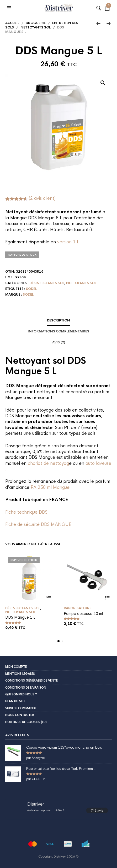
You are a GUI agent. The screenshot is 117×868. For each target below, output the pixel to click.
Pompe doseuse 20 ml (83, 614)
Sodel (31, 289)
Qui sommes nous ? (21, 694)
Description (58, 320)
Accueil (12, 23)
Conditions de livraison (26, 688)
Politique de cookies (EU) (26, 722)
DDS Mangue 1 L (20, 617)
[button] (10, 8)
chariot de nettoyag (48, 463)
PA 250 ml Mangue (50, 487)
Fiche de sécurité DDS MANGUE (38, 524)
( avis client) (42, 198)
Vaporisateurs (78, 608)
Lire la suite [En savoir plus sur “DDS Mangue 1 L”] (49, 598)
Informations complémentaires (58, 331)
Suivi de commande (21, 708)
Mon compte (16, 667)
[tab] (58, 321)
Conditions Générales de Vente (31, 681)
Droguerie (36, 23)
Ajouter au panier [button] (107, 598)
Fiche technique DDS (26, 512)
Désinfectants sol (47, 283)
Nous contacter (20, 715)
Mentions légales (20, 674)
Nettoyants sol (36, 27)
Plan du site (15, 701)
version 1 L (68, 242)
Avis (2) (59, 342)
